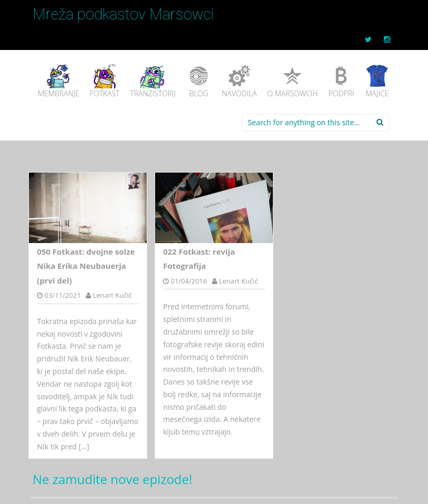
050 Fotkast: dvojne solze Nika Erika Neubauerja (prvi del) (86, 266)
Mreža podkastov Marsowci (123, 14)
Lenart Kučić (112, 295)
